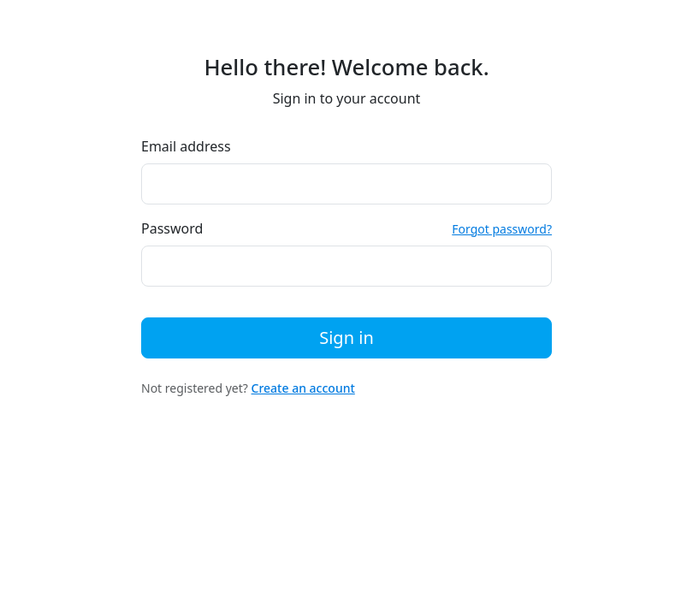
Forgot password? (502, 229)
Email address (186, 146)
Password (172, 228)
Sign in (346, 338)
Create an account (303, 388)
